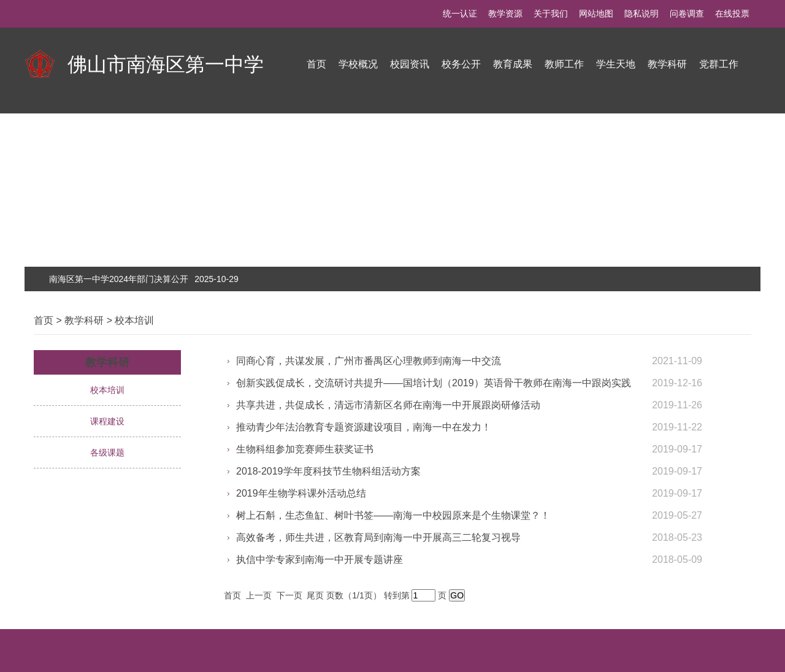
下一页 (291, 595)
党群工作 (719, 64)
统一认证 (460, 13)
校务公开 (461, 64)
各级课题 (107, 452)
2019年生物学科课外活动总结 (301, 493)
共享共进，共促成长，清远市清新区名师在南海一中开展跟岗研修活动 (388, 405)
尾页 (316, 595)
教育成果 (513, 64)
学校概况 (358, 64)
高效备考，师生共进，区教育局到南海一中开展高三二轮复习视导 (378, 537)
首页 (316, 64)
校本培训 (134, 320)
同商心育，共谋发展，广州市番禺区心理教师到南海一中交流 (369, 361)
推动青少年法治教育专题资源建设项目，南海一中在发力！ (364, 427)
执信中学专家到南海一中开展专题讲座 (320, 559)
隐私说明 (641, 13)
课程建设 (107, 421)
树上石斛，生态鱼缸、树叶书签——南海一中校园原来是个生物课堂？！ (393, 515)
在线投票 (732, 13)
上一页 (260, 595)
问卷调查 (687, 13)
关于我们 (551, 13)
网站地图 (596, 13)
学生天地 (616, 64)
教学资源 (505, 13)
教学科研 (667, 64)
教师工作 (564, 64)
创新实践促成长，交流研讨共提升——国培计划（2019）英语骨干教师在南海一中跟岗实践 (434, 383)
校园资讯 (410, 64)
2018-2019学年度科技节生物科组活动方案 (328, 471)
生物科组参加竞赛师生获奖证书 (305, 449)
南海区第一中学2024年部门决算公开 (144, 279)
